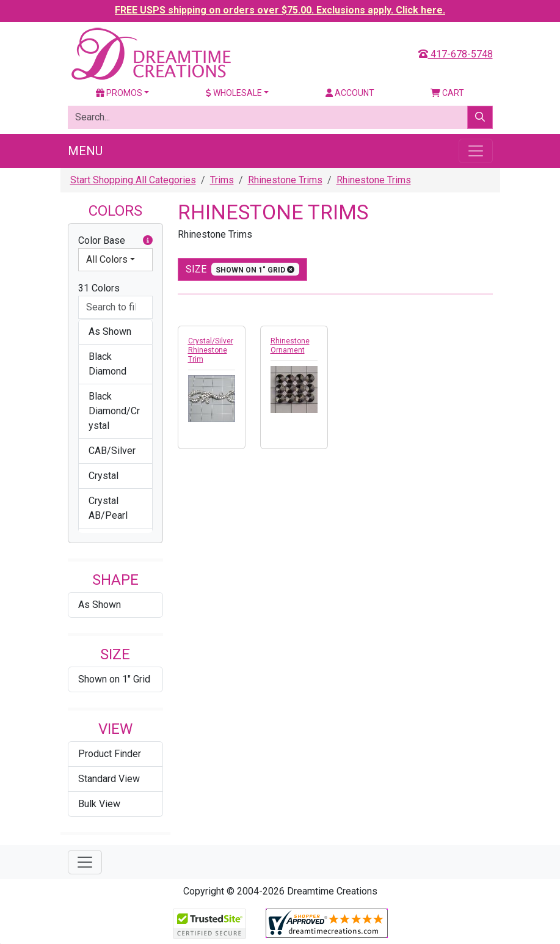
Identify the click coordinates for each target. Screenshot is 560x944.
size (243, 269)
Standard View (109, 779)
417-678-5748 (456, 54)
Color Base (115, 241)
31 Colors (99, 288)
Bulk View (99, 804)
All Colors (107, 259)
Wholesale (234, 93)
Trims (222, 180)
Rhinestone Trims (285, 180)
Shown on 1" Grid (114, 679)
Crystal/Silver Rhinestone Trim (211, 350)
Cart (447, 93)
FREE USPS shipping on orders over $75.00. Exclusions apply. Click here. (280, 10)
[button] (148, 241)
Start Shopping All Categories (133, 180)
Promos (119, 93)
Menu (85, 151)
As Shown (100, 605)
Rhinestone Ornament (290, 346)
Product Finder (110, 754)
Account (350, 93)
